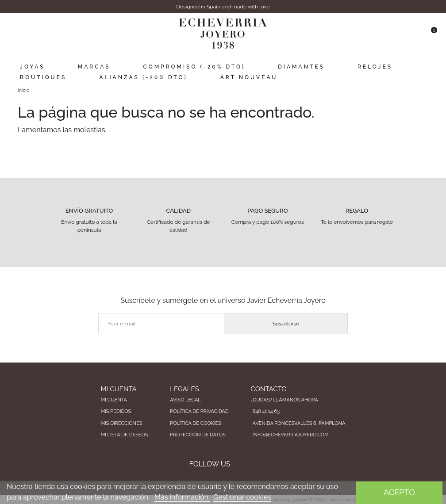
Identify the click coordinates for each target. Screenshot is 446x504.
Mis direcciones (121, 423)
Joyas (32, 67)
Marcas (94, 67)
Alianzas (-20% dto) (143, 77)
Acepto (399, 492)
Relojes (375, 67)
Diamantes (301, 67)
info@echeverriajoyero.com (291, 435)
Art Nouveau (249, 77)
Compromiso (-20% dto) (194, 67)
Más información (182, 497)
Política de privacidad (199, 411)
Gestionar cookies (242, 497)
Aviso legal (185, 400)
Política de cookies (196, 423)
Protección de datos (198, 435)
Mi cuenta (114, 400)
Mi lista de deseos (124, 435)
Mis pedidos (116, 411)
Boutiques (43, 77)
